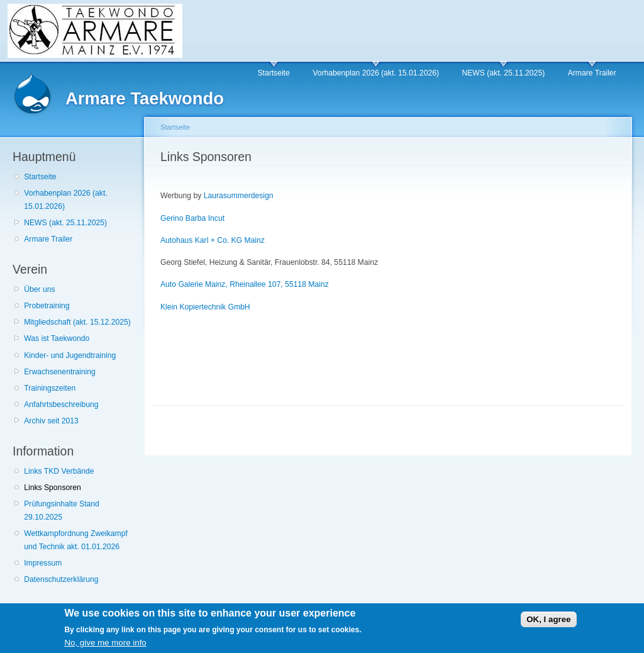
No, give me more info (105, 646)
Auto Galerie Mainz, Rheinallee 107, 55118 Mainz (245, 284)
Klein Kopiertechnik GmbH (205, 307)
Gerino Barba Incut (192, 218)
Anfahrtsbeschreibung (61, 405)
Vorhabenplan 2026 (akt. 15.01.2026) (376, 73)
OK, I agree (548, 623)
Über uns (39, 289)
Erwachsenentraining (60, 372)
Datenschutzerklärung (61, 579)
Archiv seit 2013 (51, 421)
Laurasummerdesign (237, 196)
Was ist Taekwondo (57, 338)
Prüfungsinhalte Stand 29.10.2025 (62, 511)
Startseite (273, 73)
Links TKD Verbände (59, 471)
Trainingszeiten (50, 388)
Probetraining (47, 306)
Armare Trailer (592, 73)
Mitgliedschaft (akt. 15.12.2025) (77, 322)
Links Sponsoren (53, 488)
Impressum (43, 563)
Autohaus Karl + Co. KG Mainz (213, 240)
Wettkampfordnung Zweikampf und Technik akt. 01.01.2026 (76, 540)
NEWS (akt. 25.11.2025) (503, 73)
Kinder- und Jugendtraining (70, 355)
